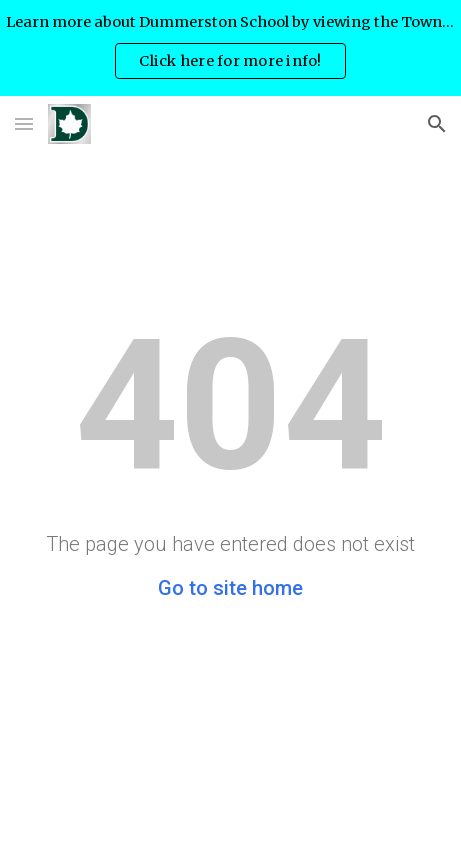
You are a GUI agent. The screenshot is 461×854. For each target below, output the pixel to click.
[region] (230, 48)
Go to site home (230, 588)
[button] (24, 123)
